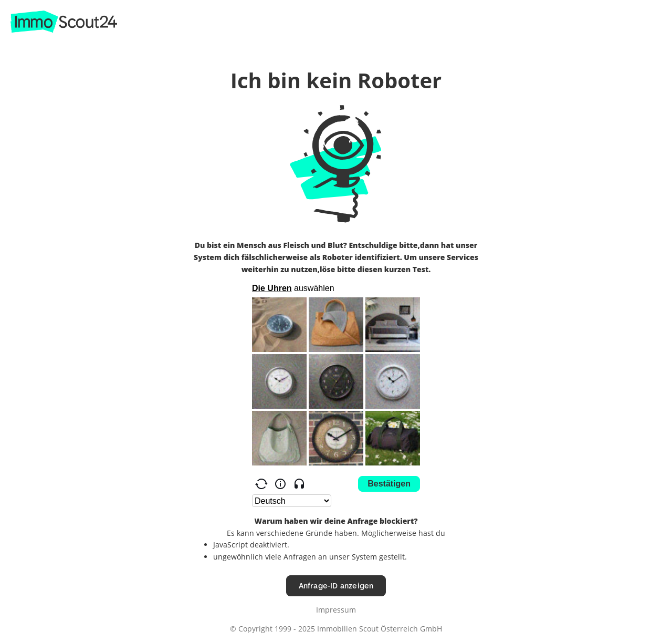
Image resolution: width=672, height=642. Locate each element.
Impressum (336, 610)
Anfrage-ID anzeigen (336, 586)
